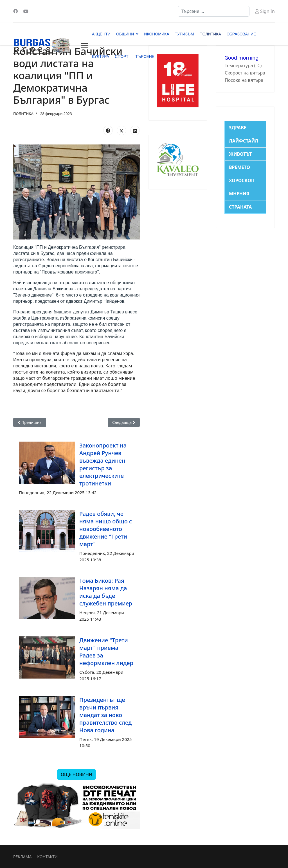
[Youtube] (26, 11)
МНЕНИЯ (239, 194)
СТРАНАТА (240, 207)
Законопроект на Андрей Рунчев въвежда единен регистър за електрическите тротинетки (103, 464)
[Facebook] (15, 11)
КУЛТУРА (101, 56)
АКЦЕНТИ (101, 34)
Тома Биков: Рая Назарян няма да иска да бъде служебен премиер (106, 592)
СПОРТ (121, 56)
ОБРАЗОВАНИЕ (241, 34)
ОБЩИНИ (125, 34)
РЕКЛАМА (22, 857)
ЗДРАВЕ (238, 128)
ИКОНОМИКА (157, 34)
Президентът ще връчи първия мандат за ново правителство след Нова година (105, 715)
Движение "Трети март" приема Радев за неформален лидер (106, 652)
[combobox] (214, 11)
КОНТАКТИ (47, 857)
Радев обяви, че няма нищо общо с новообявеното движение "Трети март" (106, 529)
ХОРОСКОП (242, 180)
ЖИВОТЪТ (240, 154)
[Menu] (84, 45)
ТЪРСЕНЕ (145, 56)
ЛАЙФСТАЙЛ (244, 141)
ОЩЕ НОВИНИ (76, 774)
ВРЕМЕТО (239, 167)
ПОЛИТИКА (210, 34)
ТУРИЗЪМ (184, 34)
